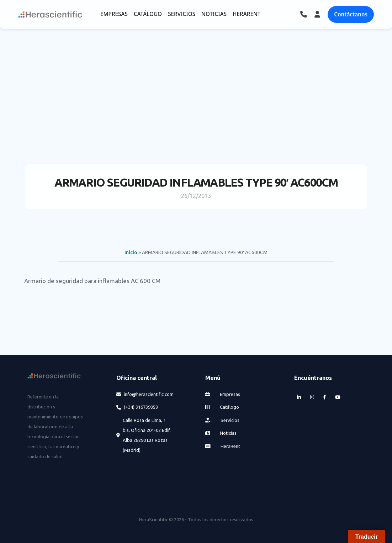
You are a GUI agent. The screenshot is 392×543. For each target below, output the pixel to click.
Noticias (221, 433)
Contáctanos (351, 14)
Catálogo (222, 407)
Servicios (223, 420)
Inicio (131, 252)
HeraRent (223, 446)
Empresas (223, 394)
